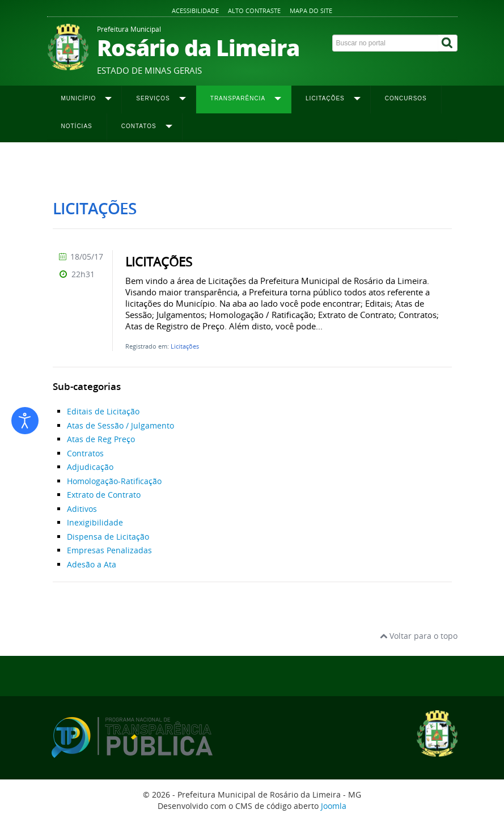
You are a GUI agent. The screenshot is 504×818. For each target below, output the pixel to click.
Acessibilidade (195, 10)
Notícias (77, 126)
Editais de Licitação (103, 411)
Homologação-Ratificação (114, 481)
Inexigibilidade (95, 522)
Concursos (406, 98)
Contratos (85, 453)
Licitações (185, 346)
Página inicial (74, 165)
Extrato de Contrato (104, 495)
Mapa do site (311, 10)
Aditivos (82, 509)
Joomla (334, 806)
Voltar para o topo (419, 636)
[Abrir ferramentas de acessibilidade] (25, 421)
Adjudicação (90, 467)
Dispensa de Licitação (108, 537)
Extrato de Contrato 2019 (321, 165)
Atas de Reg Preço (101, 439)
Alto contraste (254, 10)
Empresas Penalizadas (109, 550)
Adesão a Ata (92, 564)
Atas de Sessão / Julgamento (120, 425)
